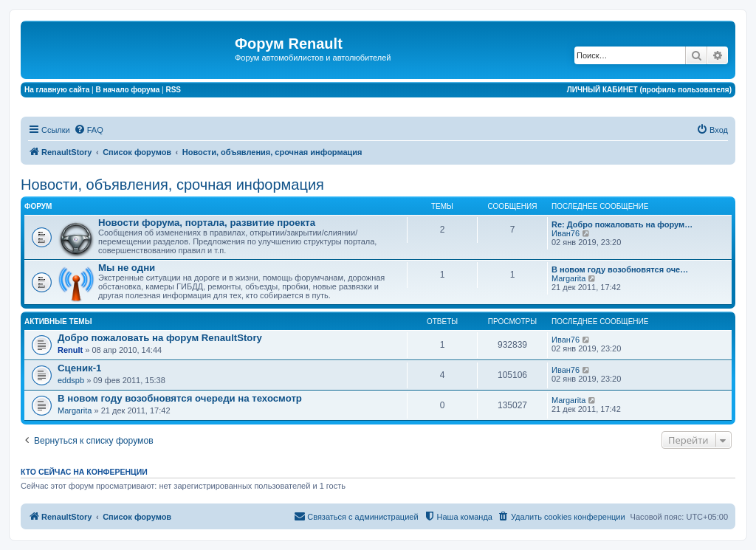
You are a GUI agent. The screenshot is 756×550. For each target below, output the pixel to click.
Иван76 (566, 233)
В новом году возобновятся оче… (620, 269)
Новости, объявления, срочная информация (172, 185)
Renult (70, 350)
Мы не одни (127, 268)
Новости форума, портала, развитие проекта (207, 223)
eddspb (71, 380)
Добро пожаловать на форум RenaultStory (160, 338)
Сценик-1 (79, 368)
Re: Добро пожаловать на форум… (622, 224)
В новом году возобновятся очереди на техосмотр (180, 398)
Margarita (568, 278)
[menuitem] (89, 130)
